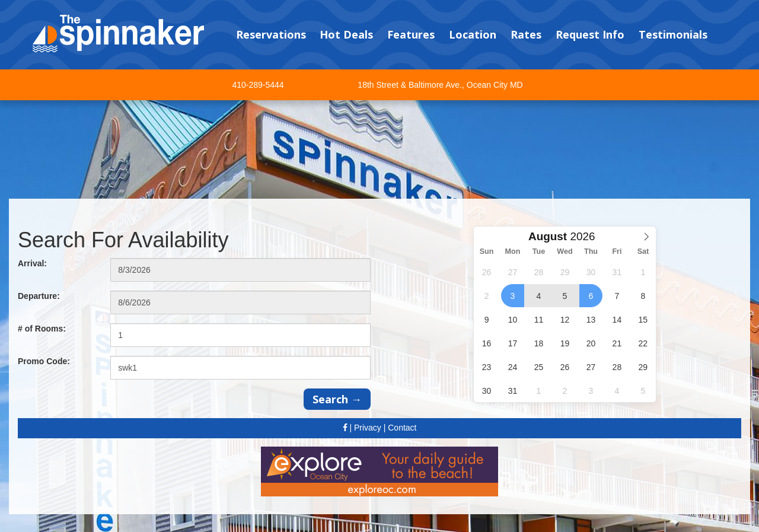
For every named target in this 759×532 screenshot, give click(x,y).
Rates (526, 34)
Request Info (590, 34)
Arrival (32, 263)
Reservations (271, 34)
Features (411, 34)
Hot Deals (346, 34)
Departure (39, 296)
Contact (402, 428)
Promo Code (44, 361)
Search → (337, 399)
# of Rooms (42, 329)
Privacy (368, 428)
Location (473, 34)
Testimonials (673, 34)
